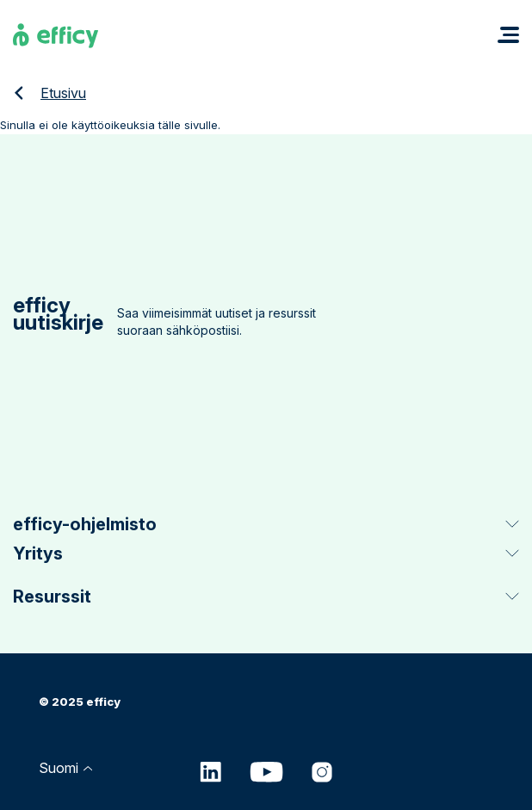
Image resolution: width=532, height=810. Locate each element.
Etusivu (63, 93)
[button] (508, 35)
